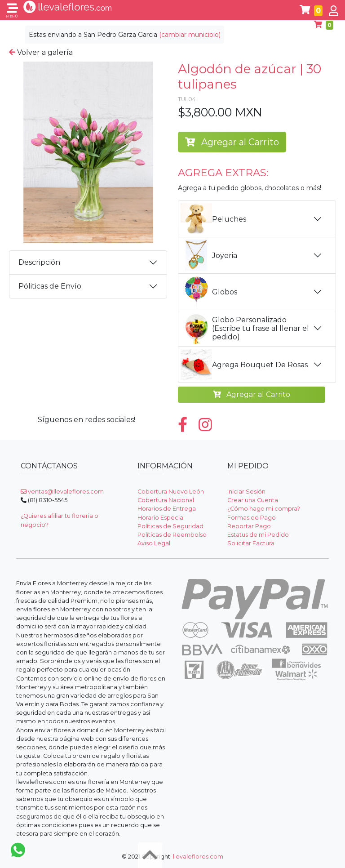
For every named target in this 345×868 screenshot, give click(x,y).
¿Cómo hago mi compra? (264, 509)
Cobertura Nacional (166, 500)
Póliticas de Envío (50, 286)
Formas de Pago (252, 518)
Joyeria (209, 255)
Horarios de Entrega (167, 509)
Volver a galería (41, 52)
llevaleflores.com (198, 857)
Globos (209, 292)
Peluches (213, 219)
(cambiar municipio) (190, 35)
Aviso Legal (154, 543)
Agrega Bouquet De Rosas (244, 365)
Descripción (39, 262)
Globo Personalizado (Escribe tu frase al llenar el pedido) (245, 328)
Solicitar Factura (251, 543)
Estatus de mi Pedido (258, 535)
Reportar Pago (249, 526)
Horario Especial (161, 518)
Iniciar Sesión (246, 492)
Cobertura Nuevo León (171, 492)
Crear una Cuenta (253, 500)
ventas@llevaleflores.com (62, 492)
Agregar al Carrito (232, 142)
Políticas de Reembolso (172, 535)
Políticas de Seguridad (170, 526)
